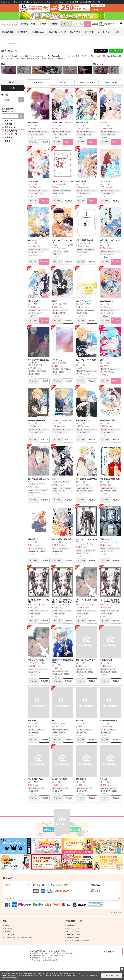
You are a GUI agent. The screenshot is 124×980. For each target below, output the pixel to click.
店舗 (21, 2)
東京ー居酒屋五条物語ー (86, 240)
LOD (102, 360)
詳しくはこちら (116, 912)
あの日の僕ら (33, 181)
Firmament (33, 240)
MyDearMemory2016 (108, 721)
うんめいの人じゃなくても (63, 181)
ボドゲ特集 (89, 32)
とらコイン (49, 2)
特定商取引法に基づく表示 (42, 958)
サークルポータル (37, 2)
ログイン (114, 24)
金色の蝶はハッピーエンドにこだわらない (110, 241)
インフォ (14, 2)
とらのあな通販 (7, 44)
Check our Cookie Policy (90, 976)
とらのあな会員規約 (58, 951)
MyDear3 (104, 779)
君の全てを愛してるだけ (78, 56)
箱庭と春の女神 (82, 123)
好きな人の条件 (34, 301)
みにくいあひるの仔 (60, 779)
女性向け (54, 24)
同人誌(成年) (23, 32)
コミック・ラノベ (104, 32)
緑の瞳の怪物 (81, 779)
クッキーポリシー (57, 956)
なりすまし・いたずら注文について (45, 960)
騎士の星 (80, 721)
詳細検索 (95, 24)
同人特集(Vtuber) (38, 32)
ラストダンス (105, 181)
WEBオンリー (60, 2)
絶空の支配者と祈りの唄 (62, 539)
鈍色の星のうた (34, 539)
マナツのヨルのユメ (36, 779)
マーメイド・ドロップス (62, 420)
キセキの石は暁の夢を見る (110, 479)
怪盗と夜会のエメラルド (86, 660)
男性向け (44, 24)
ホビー (118, 32)
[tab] (63, 83)
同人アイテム (75, 32)
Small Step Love (107, 301)
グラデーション (58, 360)
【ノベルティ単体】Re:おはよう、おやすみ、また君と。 (63, 602)
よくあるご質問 (72, 2)
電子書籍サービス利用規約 (63, 953)
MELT (54, 301)
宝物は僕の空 (81, 181)
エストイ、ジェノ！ (84, 301)
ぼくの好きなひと (35, 721)
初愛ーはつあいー (83, 420)
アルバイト (97, 2)
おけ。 (61, 56)
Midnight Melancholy (37, 420)
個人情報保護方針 (38, 956)
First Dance (53, 56)
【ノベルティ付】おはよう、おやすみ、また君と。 (110, 601)
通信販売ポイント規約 (40, 953)
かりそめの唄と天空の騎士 (86, 479)
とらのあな (5, 2)
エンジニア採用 (85, 2)
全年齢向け (24, 24)
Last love (104, 123)
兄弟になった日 (106, 539)
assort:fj (56, 479)
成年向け (33, 24)
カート (68, 142)
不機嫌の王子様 (106, 660)
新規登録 (108, 24)
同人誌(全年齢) (8, 32)
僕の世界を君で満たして (110, 420)
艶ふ (54, 721)
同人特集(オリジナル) (58, 32)
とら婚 (26, 2)
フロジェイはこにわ (36, 660)
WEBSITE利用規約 (39, 951)
